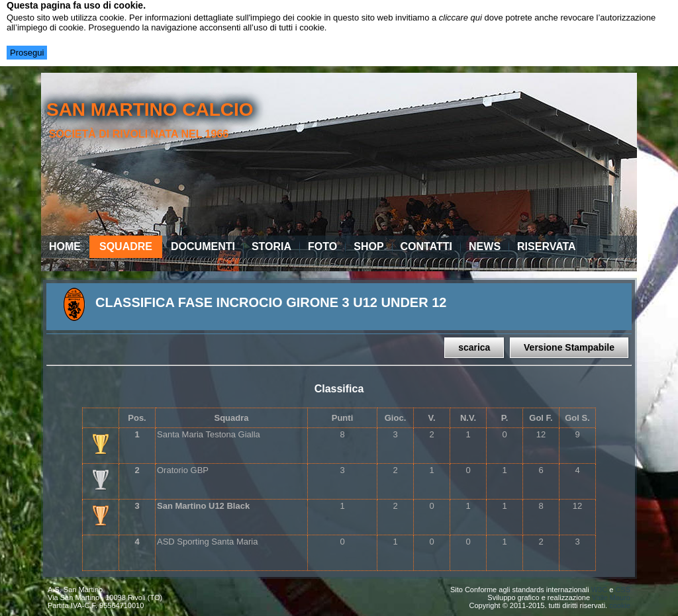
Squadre (126, 246)
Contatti (427, 246)
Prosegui (27, 53)
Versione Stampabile (569, 347)
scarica (474, 347)
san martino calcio (150, 110)
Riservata (547, 246)
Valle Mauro (611, 597)
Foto (322, 246)
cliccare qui (460, 18)
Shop (368, 246)
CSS (623, 590)
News (485, 246)
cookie (620, 605)
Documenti (203, 246)
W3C (599, 590)
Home (65, 246)
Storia (271, 246)
